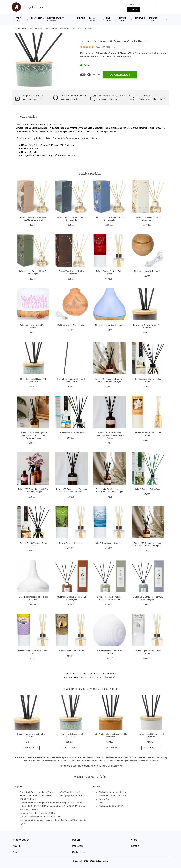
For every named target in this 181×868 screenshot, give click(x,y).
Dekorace (31, 29)
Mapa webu (78, 846)
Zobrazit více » (124, 57)
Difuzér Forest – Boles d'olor (148, 489)
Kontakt (135, 846)
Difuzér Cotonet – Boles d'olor (71, 433)
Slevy (16, 852)
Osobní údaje (79, 852)
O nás (134, 840)
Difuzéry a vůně (42, 29)
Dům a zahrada (93, 19)
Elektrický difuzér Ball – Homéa (148, 271)
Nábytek (81, 18)
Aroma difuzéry (54, 29)
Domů (17, 29)
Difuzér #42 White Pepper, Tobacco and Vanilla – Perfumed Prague (110, 435)
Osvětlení (140, 18)
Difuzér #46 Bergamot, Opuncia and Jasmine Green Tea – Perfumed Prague (33, 435)
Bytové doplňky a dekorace (55, 19)
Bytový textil (18, 19)
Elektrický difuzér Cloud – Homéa (110, 325)
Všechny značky (21, 840)
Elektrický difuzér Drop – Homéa (71, 325)
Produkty (23, 29)
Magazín (76, 840)
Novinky (17, 846)
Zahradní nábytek (153, 19)
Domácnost (37, 18)
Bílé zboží (109, 19)
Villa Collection (115, 766)
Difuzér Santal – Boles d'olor (71, 651)
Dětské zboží (123, 19)
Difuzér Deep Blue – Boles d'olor (110, 543)
